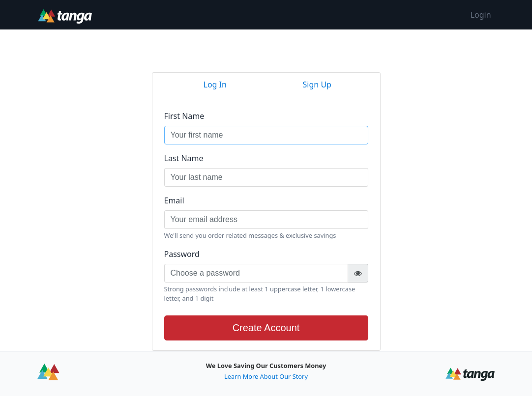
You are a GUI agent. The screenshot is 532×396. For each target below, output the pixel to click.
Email (174, 200)
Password (182, 254)
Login (481, 15)
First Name (184, 116)
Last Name (184, 158)
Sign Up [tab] (317, 85)
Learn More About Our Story (266, 376)
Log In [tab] (215, 85)
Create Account (266, 328)
